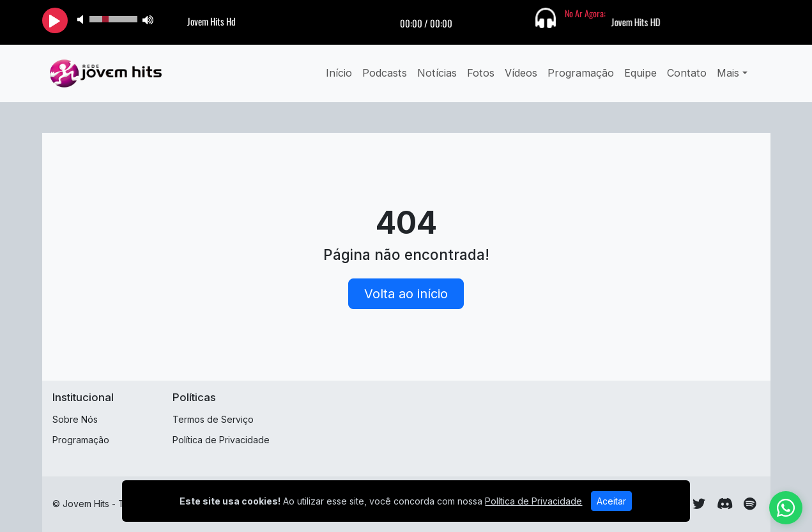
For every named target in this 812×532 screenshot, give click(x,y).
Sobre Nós (75, 419)
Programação (581, 73)
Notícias (437, 73)
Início (339, 73)
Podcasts (385, 73)
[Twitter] (699, 504)
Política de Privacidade (221, 440)
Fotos (481, 73)
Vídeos (521, 73)
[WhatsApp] (786, 508)
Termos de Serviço (213, 419)
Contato (687, 73)
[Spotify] (750, 504)
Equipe (640, 73)
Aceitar (611, 501)
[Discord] (725, 504)
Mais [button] (728, 73)
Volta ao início (406, 294)
